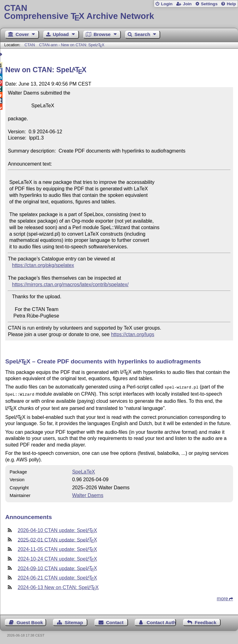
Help (231, 4)
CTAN (30, 45)
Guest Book (30, 621)
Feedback (205, 621)
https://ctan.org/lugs (133, 334)
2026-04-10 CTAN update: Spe (57, 529)
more (223, 597)
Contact (115, 621)
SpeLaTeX (84, 471)
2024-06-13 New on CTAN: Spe (58, 586)
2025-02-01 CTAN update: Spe (57, 538)
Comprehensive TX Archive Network (119, 12)
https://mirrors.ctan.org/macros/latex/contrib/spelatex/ (70, 284)
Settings (209, 4)
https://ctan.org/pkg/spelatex (43, 265)
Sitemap (74, 621)
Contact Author (161, 621)
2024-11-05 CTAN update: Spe (57, 548)
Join (187, 4)
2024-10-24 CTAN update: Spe (57, 558)
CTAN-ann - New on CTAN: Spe (72, 45)
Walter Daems (88, 494)
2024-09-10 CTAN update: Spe (57, 567)
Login (167, 4)
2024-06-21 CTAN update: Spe (57, 577)
